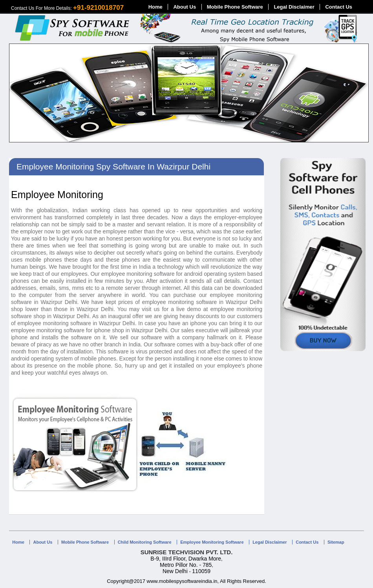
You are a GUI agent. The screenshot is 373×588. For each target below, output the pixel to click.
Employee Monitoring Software (212, 542)
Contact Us (339, 7)
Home (155, 7)
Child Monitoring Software (145, 542)
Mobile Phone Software (235, 7)
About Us (185, 7)
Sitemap (336, 542)
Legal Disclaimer (294, 7)
